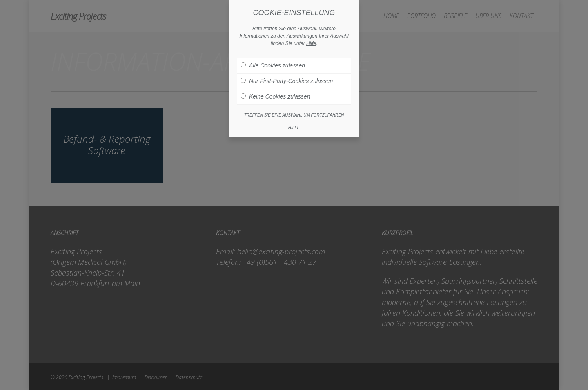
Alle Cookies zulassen (273, 56)
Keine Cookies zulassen (275, 87)
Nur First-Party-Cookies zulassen (287, 72)
